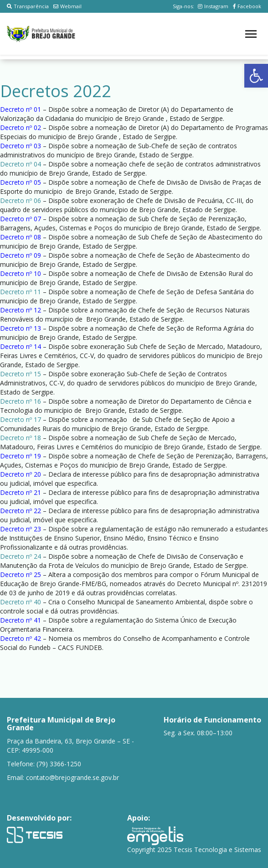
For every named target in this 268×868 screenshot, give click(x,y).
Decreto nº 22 (21, 511)
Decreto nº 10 (21, 273)
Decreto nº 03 (21, 146)
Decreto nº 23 (21, 529)
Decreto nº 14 (21, 346)
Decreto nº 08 (21, 237)
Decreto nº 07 (21, 219)
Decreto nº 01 (21, 109)
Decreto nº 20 (21, 474)
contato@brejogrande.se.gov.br (72, 777)
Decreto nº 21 (21, 492)
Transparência (28, 6)
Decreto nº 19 (21, 456)
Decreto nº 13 (21, 328)
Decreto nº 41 (21, 620)
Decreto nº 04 (21, 164)
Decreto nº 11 (21, 292)
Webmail (67, 6)
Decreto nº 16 (21, 401)
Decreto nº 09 (21, 255)
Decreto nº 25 (21, 574)
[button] (256, 76)
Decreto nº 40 (21, 602)
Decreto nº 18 (21, 438)
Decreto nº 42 (21, 638)
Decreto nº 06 (21, 200)
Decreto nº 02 (21, 127)
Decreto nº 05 (21, 182)
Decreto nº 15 (21, 374)
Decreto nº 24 (21, 556)
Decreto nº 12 (21, 310)
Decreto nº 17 (21, 419)
